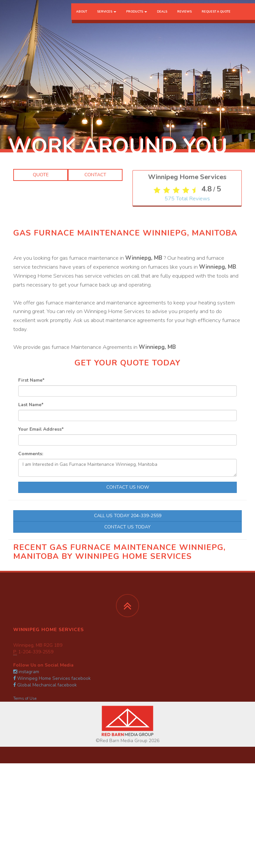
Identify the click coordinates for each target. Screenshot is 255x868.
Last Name (31, 405)
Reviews (184, 18)
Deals (162, 18)
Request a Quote (216, 18)
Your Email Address (41, 429)
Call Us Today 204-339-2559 (128, 516)
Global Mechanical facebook (45, 685)
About (82, 18)
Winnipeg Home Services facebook (52, 678)
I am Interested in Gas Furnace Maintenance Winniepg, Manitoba (127, 468)
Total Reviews (187, 287)
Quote (41, 175)
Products (137, 18)
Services (107, 18)
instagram (26, 672)
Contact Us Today (127, 527)
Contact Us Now (128, 487)
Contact (95, 175)
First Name (31, 380)
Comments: (31, 454)
